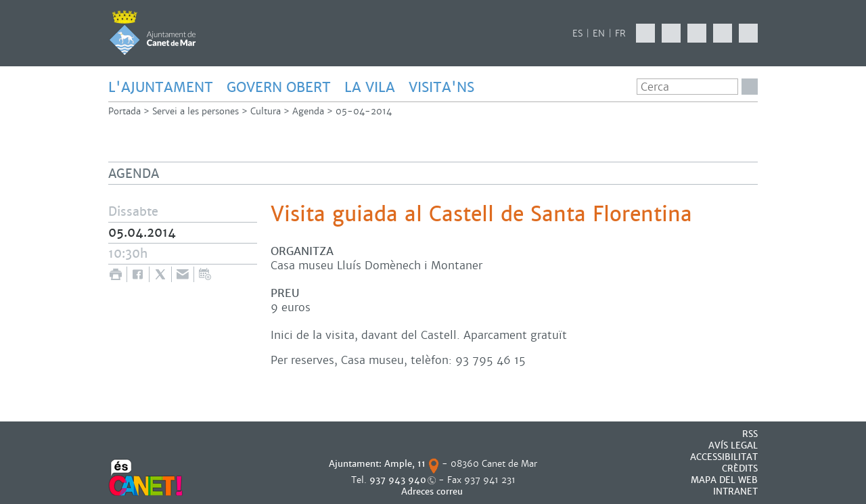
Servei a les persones (196, 111)
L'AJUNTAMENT (161, 87)
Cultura (266, 111)
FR (620, 33)
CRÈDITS (740, 468)
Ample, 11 (405, 464)
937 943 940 (398, 480)
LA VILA (370, 87)
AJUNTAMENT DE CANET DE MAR (153, 32)
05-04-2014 (364, 111)
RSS (750, 434)
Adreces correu (433, 491)
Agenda (308, 111)
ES (577, 33)
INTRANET (735, 491)
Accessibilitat (724, 457)
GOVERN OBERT (279, 87)
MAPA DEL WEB (724, 480)
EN (599, 33)
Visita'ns (441, 87)
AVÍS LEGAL (733, 445)
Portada (124, 111)
